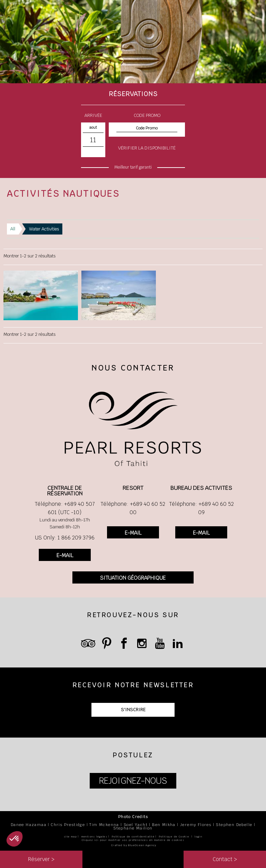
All (13, 229)
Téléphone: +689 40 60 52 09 (201, 508)
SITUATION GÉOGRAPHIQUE (133, 578)
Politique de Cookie (174, 837)
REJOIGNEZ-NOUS (133, 781)
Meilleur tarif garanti (133, 167)
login (198, 837)
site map (70, 837)
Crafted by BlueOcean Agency (134, 845)
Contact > (225, 859)
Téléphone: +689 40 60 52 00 (133, 508)
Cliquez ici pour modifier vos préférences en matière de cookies (133, 840)
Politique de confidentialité (133, 837)
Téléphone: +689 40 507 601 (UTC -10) (65, 508)
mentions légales (94, 837)
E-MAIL (65, 555)
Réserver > (41, 859)
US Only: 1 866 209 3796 (65, 538)
